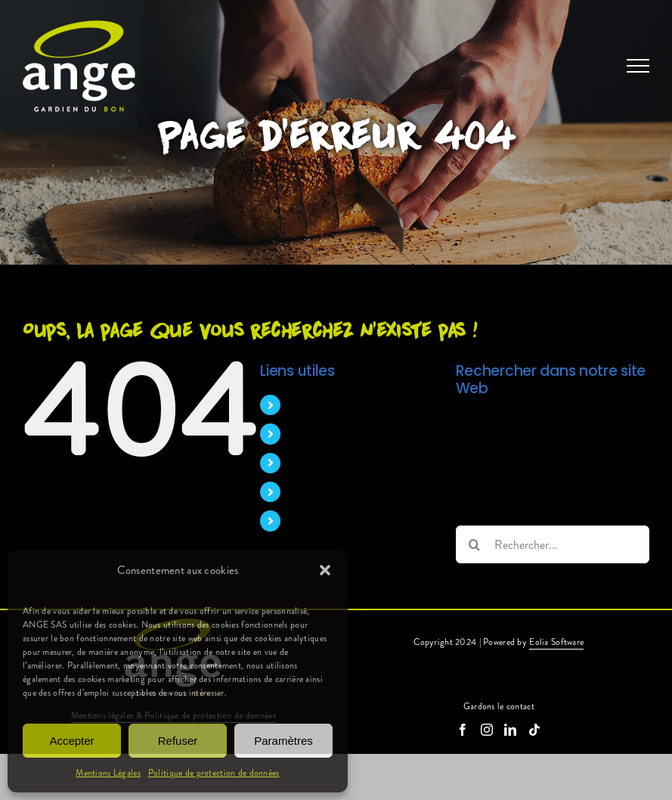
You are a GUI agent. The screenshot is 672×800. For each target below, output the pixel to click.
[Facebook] (463, 730)
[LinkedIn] (510, 730)
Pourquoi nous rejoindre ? (353, 463)
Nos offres (316, 492)
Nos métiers (319, 434)
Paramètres (283, 741)
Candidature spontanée (347, 521)
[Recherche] (475, 544)
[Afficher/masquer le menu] (638, 66)
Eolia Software (556, 642)
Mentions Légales (108, 773)
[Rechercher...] (553, 544)
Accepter (71, 741)
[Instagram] (487, 730)
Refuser (178, 741)
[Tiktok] (534, 730)
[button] (325, 570)
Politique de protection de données (214, 773)
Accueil (308, 405)
